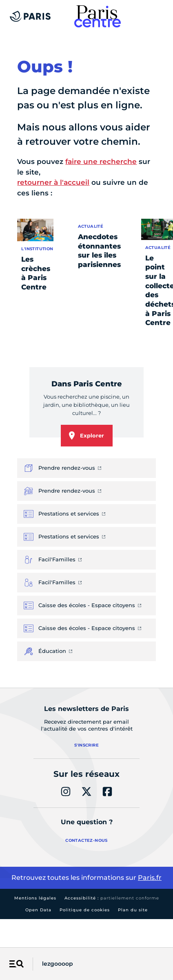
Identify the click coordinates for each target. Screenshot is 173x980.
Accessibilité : (112, 898)
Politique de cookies (85, 910)
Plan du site (133, 910)
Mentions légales (35, 898)
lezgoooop (58, 964)
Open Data (38, 910)
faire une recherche (101, 161)
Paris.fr (150, 878)
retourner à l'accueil (53, 182)
